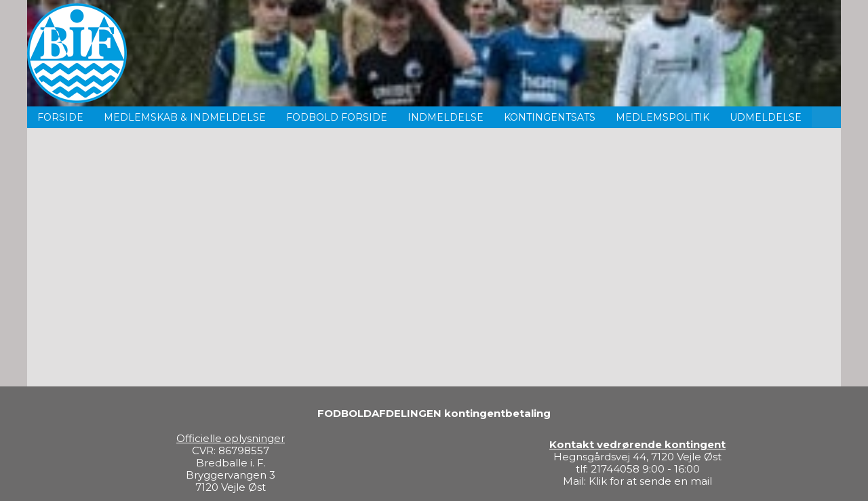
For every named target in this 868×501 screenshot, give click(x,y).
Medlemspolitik (663, 117)
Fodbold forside (337, 117)
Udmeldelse (766, 117)
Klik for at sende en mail (650, 481)
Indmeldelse (446, 117)
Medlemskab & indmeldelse (185, 117)
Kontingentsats (550, 117)
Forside (60, 117)
